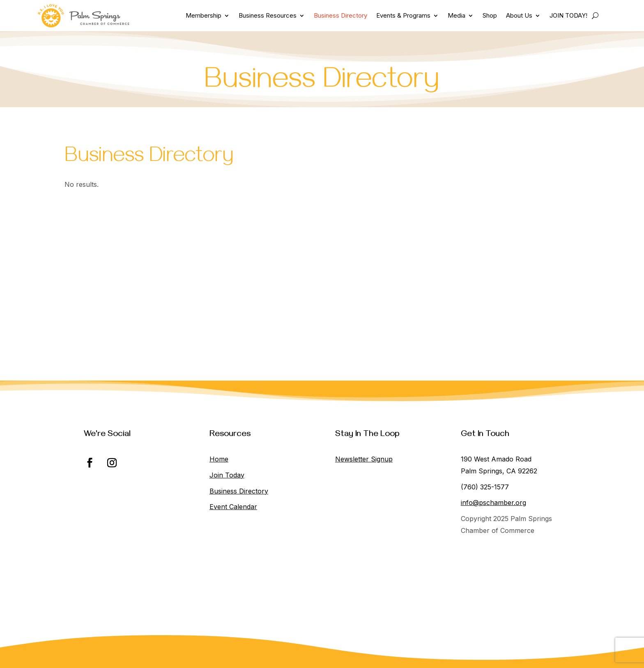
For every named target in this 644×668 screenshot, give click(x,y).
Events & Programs (403, 15)
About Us (519, 15)
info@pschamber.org (493, 503)
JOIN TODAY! (568, 15)
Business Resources (268, 15)
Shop (490, 15)
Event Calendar (233, 507)
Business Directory (340, 15)
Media (457, 15)
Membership (204, 15)
